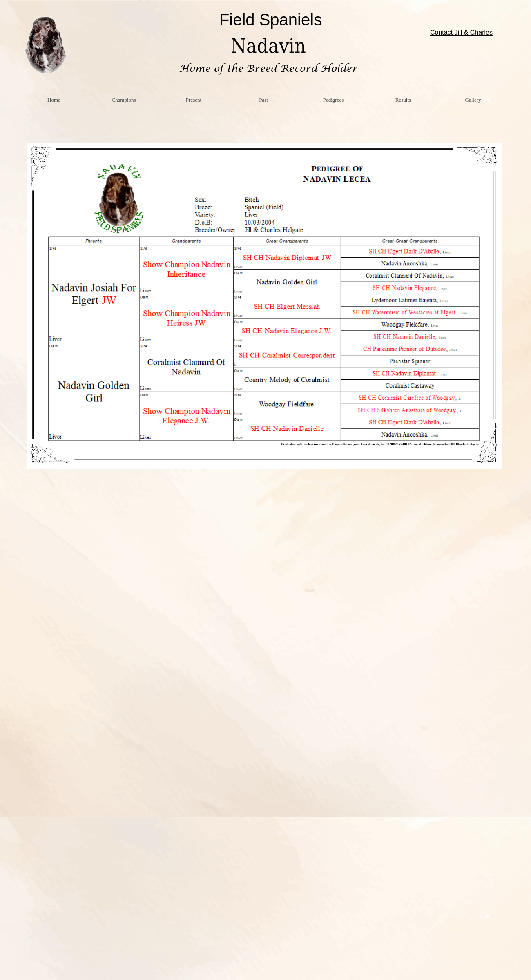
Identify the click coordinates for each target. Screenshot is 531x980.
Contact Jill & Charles (461, 32)
